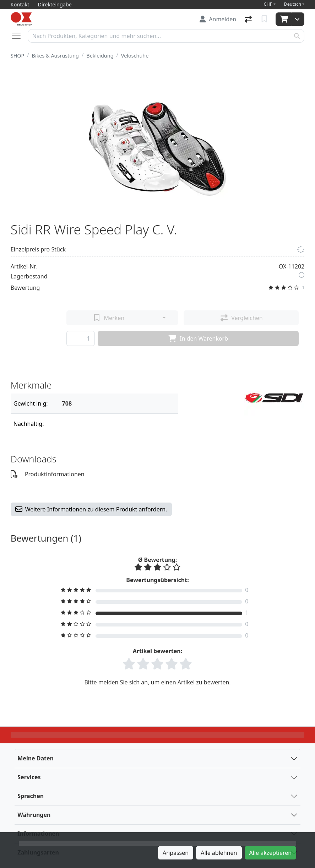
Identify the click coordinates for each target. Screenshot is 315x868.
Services (29, 777)
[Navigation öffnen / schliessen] (19, 36)
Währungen (34, 815)
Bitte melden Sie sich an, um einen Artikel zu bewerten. (157, 682)
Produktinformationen (48, 474)
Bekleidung (100, 56)
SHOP (18, 56)
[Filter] (118, 403)
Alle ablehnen (219, 853)
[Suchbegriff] (159, 36)
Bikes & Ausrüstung (55, 56)
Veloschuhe (135, 56)
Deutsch (293, 4)
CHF (268, 4)
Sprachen (31, 796)
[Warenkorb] (284, 19)
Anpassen (176, 853)
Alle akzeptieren (271, 853)
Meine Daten (36, 758)
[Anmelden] (218, 19)
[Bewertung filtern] (158, 590)
